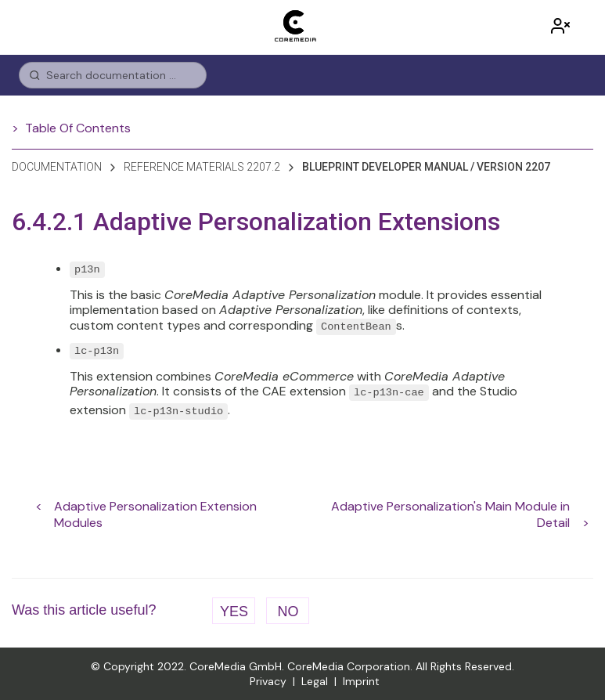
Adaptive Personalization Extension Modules (155, 507)
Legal (315, 681)
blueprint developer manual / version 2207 (426, 167)
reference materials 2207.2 (202, 167)
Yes (234, 612)
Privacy (268, 681)
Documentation (57, 167)
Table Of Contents (78, 128)
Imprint (361, 681)
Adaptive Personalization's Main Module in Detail (450, 507)
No (288, 612)
